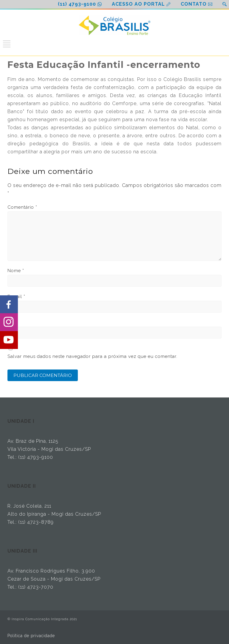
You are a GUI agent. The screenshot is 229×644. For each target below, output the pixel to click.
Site (12, 322)
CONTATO (194, 4)
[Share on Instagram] (9, 322)
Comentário (22, 207)
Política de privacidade (31, 636)
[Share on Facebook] (9, 304)
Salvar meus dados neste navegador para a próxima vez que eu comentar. (92, 356)
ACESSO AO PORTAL (138, 4)
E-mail (16, 297)
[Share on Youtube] (9, 340)
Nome (16, 271)
